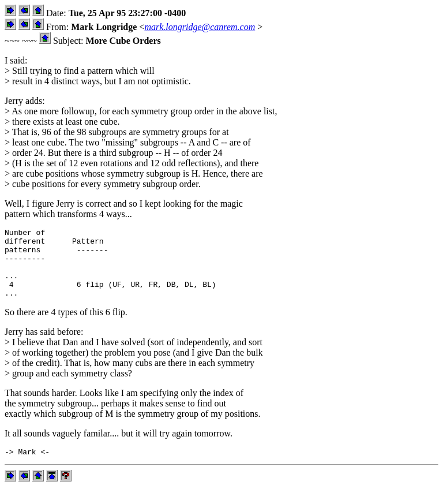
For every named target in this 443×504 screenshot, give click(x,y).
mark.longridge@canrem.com (200, 27)
